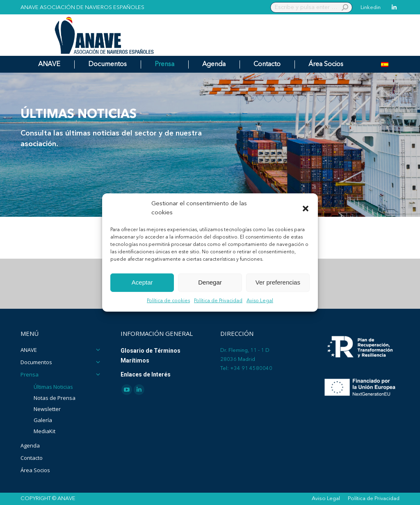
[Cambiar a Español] (385, 64)
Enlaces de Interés (146, 374)
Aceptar (142, 282)
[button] (306, 209)
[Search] (311, 7)
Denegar (210, 282)
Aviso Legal (260, 301)
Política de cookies (168, 301)
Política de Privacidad (218, 301)
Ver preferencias (278, 282)
